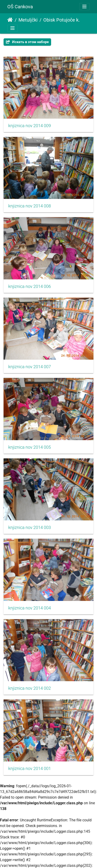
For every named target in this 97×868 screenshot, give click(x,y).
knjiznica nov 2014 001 (30, 769)
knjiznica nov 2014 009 (30, 126)
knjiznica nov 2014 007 (30, 367)
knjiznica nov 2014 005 (30, 447)
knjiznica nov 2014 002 (30, 688)
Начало (10, 20)
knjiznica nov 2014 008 (30, 206)
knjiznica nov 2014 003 (30, 528)
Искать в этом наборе (27, 42)
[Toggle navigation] (84, 7)
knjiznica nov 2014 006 (30, 286)
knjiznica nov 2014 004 (30, 608)
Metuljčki (28, 20)
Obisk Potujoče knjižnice (63, 20)
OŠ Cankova (20, 7)
